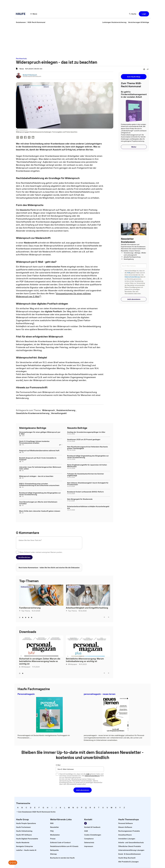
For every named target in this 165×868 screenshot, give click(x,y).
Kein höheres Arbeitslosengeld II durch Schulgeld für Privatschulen (88, 484)
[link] (21, 22)
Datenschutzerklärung (132, 277)
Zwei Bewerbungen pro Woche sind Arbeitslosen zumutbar (38, 503)
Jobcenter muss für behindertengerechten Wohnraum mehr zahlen (40, 468)
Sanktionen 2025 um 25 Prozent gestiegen (84, 439)
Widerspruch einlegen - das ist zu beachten (36, 476)
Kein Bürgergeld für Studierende (80, 499)
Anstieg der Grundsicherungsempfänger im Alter (86, 432)
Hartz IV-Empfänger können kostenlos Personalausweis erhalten (34, 442)
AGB (129, 273)
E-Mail (58, 765)
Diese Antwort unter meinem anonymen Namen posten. (41, 552)
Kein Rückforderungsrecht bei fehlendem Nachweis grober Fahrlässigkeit (87, 448)
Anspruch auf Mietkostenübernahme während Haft (39, 451)
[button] (34, 14)
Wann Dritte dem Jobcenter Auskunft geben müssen (40, 511)
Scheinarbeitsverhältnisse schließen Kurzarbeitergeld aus (88, 507)
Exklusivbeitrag (27, 587)
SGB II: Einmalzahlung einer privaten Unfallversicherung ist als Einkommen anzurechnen (39, 484)
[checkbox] (17, 552)
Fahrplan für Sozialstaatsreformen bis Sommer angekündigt (86, 475)
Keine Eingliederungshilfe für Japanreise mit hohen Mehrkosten (87, 466)
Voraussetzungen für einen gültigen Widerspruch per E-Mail (40, 433)
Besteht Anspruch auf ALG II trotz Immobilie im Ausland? (38, 459)
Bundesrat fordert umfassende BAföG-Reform (85, 492)
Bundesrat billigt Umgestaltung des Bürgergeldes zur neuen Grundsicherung (40, 494)
